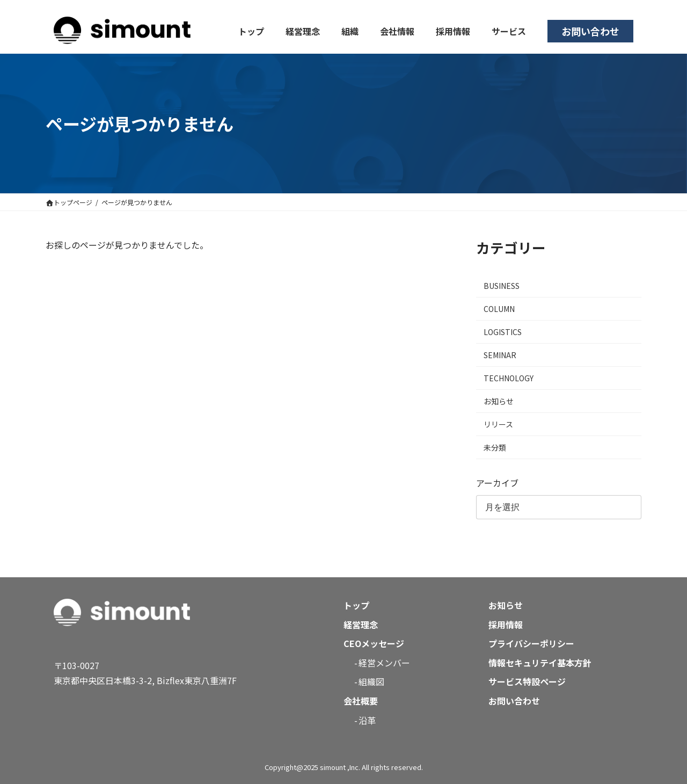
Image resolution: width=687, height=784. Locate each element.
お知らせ (499, 401)
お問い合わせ (590, 31)
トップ (251, 31)
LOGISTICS (503, 332)
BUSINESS (502, 286)
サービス (509, 31)
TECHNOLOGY (509, 378)
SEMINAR (500, 355)
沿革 (367, 720)
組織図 (371, 681)
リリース (498, 424)
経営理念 (303, 31)
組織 (350, 31)
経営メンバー (384, 663)
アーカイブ (497, 483)
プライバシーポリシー (531, 643)
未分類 (495, 447)
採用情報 (453, 31)
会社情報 (397, 31)
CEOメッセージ (374, 643)
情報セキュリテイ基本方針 (540, 663)
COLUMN (499, 309)
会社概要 (361, 701)
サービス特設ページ (527, 681)
